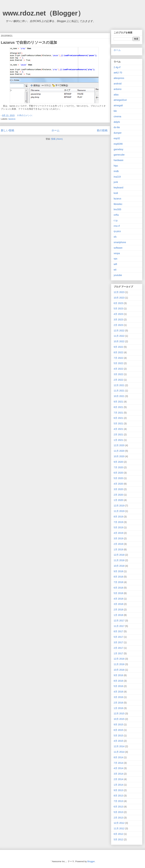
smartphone (120, 242)
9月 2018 (118, 571)
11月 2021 (119, 391)
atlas (116, 95)
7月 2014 (118, 763)
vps (115, 259)
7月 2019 (118, 522)
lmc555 (117, 209)
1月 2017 (118, 653)
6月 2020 (118, 473)
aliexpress (119, 78)
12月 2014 (119, 746)
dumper (118, 133)
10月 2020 (119, 456)
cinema (117, 116)
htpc (116, 166)
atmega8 (118, 105)
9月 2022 (118, 347)
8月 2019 (118, 517)
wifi (115, 264)
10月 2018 (119, 566)
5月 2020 (118, 478)
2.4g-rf (117, 67)
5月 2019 (118, 527)
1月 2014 (118, 785)
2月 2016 (118, 703)
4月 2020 (118, 484)
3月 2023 (118, 320)
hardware (118, 160)
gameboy (118, 149)
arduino (118, 89)
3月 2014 (118, 774)
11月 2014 (119, 752)
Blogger (91, 861)
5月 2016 (118, 686)
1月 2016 (118, 708)
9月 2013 (118, 790)
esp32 (117, 138)
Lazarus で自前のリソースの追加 (29, 42)
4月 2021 (118, 429)
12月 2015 (119, 713)
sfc (115, 237)
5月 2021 (118, 423)
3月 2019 (118, 538)
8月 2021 (118, 407)
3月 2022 (118, 374)
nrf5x (116, 215)
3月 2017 (118, 642)
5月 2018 (118, 593)
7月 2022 (118, 358)
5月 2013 (118, 812)
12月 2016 (119, 659)
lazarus (12, 119)
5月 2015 (118, 736)
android (118, 84)
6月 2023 (118, 303)
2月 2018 (118, 610)
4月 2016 (118, 692)
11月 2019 (119, 511)
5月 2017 (118, 637)
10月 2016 (119, 670)
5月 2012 (118, 839)
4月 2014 (118, 768)
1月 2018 (118, 615)
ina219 (117, 177)
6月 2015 (118, 730)
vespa (117, 253)
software (118, 248)
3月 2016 (118, 697)
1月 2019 (118, 549)
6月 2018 (118, 588)
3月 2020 (118, 489)
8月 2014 (118, 757)
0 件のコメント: (25, 115)
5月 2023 (118, 309)
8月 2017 (118, 631)
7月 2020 (118, 467)
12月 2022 (119, 331)
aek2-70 (118, 73)
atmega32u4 (120, 100)
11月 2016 (119, 664)
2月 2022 (118, 380)
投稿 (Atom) (57, 139)
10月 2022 (119, 341)
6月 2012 (118, 834)
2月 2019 (118, 544)
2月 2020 (118, 495)
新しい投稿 (7, 130)
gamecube (119, 155)
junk (116, 182)
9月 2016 (118, 675)
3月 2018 (118, 604)
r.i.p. (116, 220)
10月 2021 (119, 396)
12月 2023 (119, 292)
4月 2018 (118, 599)
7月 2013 (118, 801)
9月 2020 (118, 462)
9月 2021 (118, 402)
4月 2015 (118, 741)
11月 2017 (119, 626)
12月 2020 (119, 445)
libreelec (118, 204)
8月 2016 (118, 681)
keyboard (118, 188)
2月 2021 (118, 435)
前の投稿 (102, 130)
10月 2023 (119, 298)
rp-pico (117, 231)
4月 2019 (118, 533)
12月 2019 (119, 506)
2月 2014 (118, 779)
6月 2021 (118, 418)
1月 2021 (118, 440)
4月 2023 (118, 314)
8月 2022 (118, 352)
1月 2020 (118, 500)
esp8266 (118, 144)
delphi (117, 122)
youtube (118, 275)
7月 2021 (118, 413)
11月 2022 (119, 336)
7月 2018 (118, 582)
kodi (116, 193)
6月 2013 (118, 807)
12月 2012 (119, 823)
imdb (116, 171)
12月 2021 (119, 385)
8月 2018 (118, 577)
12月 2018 (119, 555)
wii (115, 270)
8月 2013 (118, 796)
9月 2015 (118, 725)
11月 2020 (119, 451)
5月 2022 (118, 363)
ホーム (55, 130)
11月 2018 (119, 560)
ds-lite (117, 127)
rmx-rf (117, 226)
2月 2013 (118, 818)
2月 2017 (118, 648)
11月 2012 (119, 828)
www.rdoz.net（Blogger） (43, 13)
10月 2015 (119, 719)
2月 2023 (118, 325)
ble (115, 111)
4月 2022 (118, 369)
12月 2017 (119, 621)
